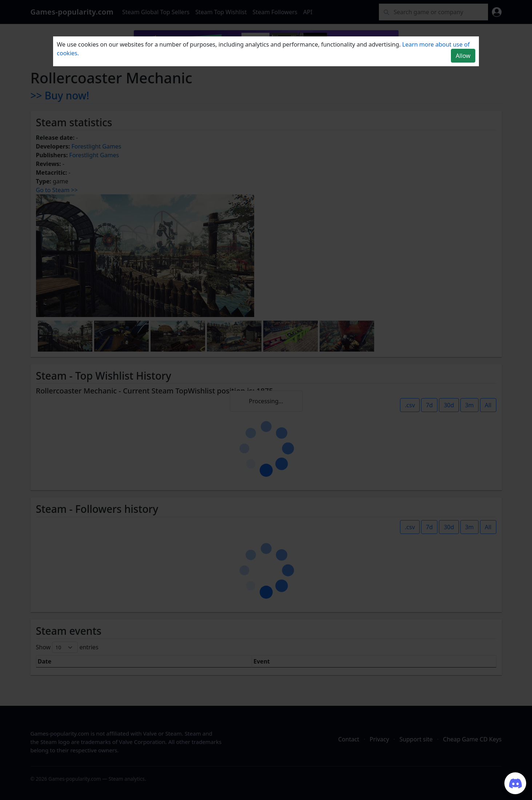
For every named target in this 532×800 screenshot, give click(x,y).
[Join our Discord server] (515, 783)
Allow (463, 56)
